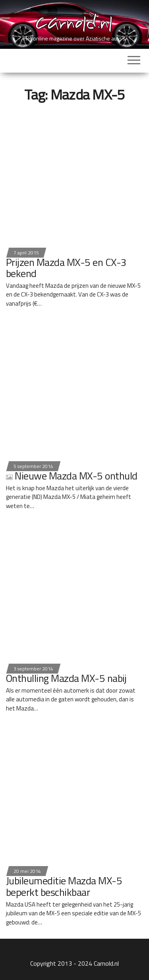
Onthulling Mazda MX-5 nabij (66, 678)
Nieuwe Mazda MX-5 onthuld (72, 476)
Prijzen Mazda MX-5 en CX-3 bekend (66, 268)
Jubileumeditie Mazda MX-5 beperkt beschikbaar (64, 886)
